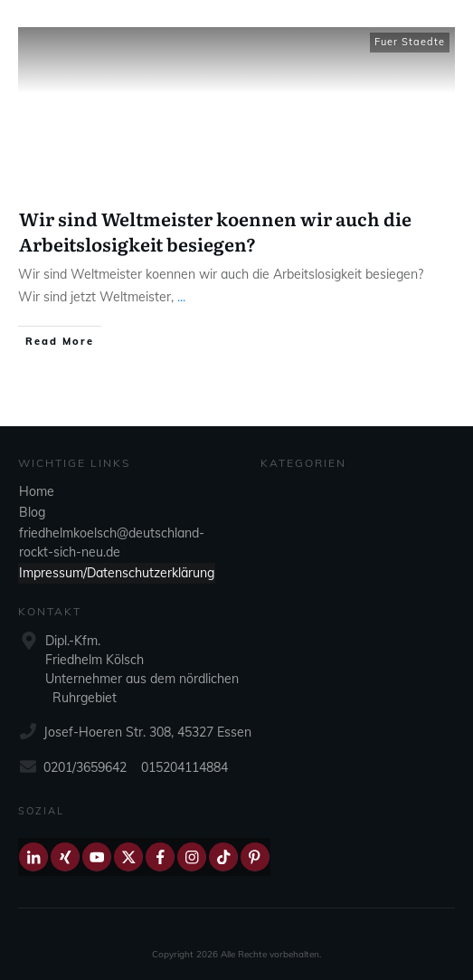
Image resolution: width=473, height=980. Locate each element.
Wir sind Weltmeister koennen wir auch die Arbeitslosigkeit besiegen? (215, 231)
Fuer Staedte (410, 42)
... (181, 297)
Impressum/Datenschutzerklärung (117, 573)
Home (37, 491)
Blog (32, 512)
